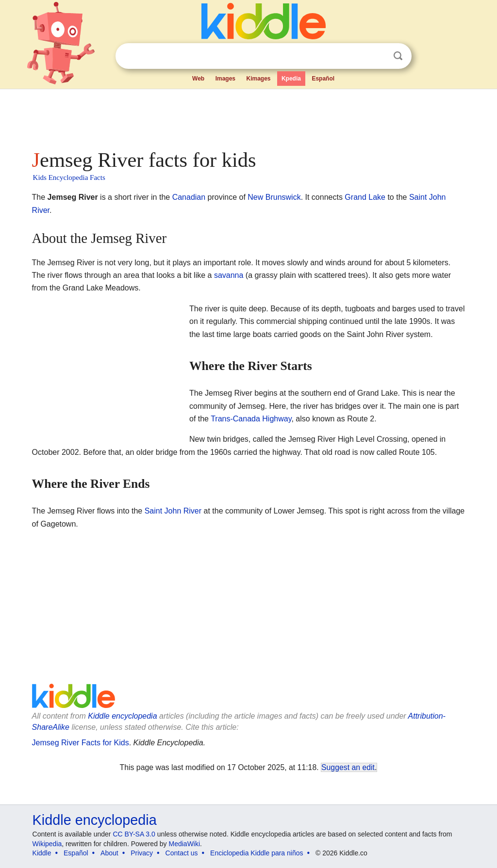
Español (323, 79)
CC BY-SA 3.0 (134, 834)
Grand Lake (365, 197)
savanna (229, 275)
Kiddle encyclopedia (122, 716)
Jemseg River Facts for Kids (81, 743)
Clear (378, 56)
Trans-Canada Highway (251, 419)
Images (225, 79)
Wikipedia (47, 844)
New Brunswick (274, 197)
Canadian (189, 197)
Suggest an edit (348, 767)
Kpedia (291, 79)
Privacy (142, 853)
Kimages (258, 79)
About (109, 853)
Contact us (182, 853)
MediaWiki (185, 844)
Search (398, 56)
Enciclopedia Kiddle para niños (257, 853)
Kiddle (42, 853)
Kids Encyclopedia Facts (69, 177)
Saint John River (173, 511)
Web (198, 79)
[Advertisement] (248, 116)
